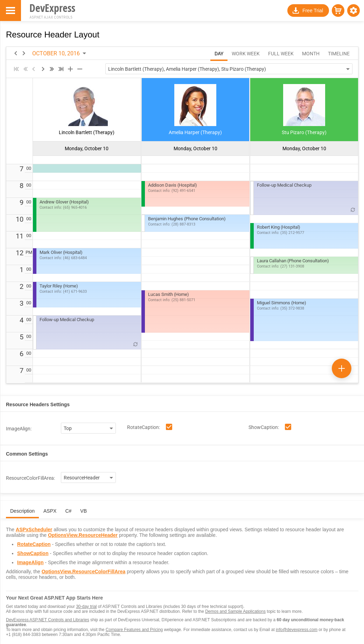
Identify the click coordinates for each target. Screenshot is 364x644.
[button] (353, 11)
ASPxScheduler (34, 529)
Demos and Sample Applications (235, 611)
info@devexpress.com (297, 630)
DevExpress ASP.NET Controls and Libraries (48, 620)
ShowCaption (33, 553)
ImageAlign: (19, 429)
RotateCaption (34, 544)
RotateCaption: (143, 427)
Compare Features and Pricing (134, 630)
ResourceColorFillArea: (30, 478)
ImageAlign (30, 562)
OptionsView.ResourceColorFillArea (84, 572)
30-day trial (86, 607)
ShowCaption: (264, 427)
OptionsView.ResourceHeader (83, 535)
